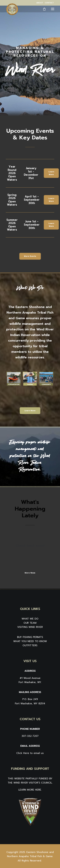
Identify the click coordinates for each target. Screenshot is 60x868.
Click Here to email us (30, 753)
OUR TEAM (30, 623)
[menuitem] (40, 3)
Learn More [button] (52, 173)
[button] (53, 9)
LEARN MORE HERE (30, 790)
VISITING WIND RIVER (30, 627)
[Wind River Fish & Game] (12, 9)
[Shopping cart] (43, 9)
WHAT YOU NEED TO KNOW (30, 641)
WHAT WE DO (30, 619)
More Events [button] (30, 256)
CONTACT (49, 3)
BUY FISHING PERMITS (30, 637)
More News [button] (30, 573)
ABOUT (40, 3)
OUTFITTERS (30, 645)
